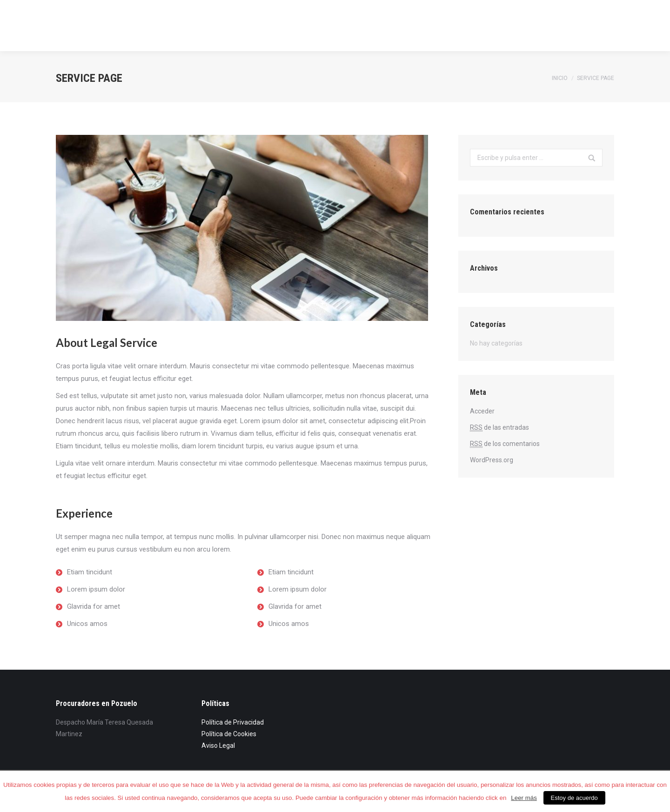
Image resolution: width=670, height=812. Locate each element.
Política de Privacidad (233, 722)
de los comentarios (505, 444)
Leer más (524, 798)
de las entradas (499, 428)
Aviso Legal (218, 745)
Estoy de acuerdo (574, 798)
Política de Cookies (229, 734)
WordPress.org (492, 460)
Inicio (560, 78)
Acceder (482, 411)
